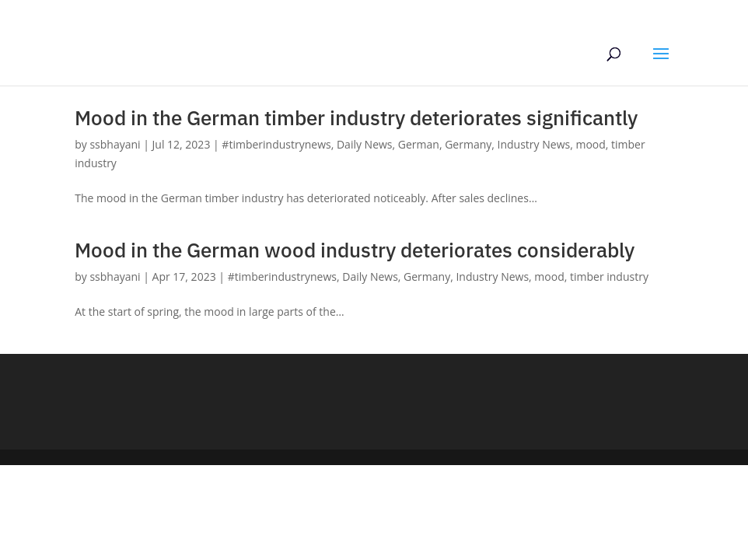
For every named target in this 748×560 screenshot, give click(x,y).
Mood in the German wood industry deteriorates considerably (355, 250)
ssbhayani (115, 144)
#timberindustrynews (276, 144)
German (419, 144)
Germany (468, 144)
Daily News (365, 144)
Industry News (534, 144)
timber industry (609, 276)
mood (590, 144)
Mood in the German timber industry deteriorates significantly (356, 117)
